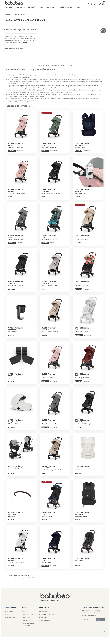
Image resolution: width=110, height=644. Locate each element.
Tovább (24, 43)
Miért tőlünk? (26, 620)
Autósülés (32, 7)
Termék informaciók (43, 65)
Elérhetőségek (44, 611)
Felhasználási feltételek (46, 614)
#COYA (16, 15)
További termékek (66, 7)
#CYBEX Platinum (9, 15)
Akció (79, 7)
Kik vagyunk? (26, 617)
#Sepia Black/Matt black (23, 15)
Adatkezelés (43, 617)
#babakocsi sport (34, 15)
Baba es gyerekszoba (48, 7)
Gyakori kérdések (28, 614)
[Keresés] (88, 3)
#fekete (48, 15)
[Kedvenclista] (99, 3)
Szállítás (71, 65)
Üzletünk (25, 611)
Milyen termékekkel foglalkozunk (28, 624)
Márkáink (8, 614)
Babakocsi (20, 7)
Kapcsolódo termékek (59, 65)
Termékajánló (9, 611)
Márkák (10, 7)
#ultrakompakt (42, 15)
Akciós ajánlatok (10, 617)
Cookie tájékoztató (45, 620)
